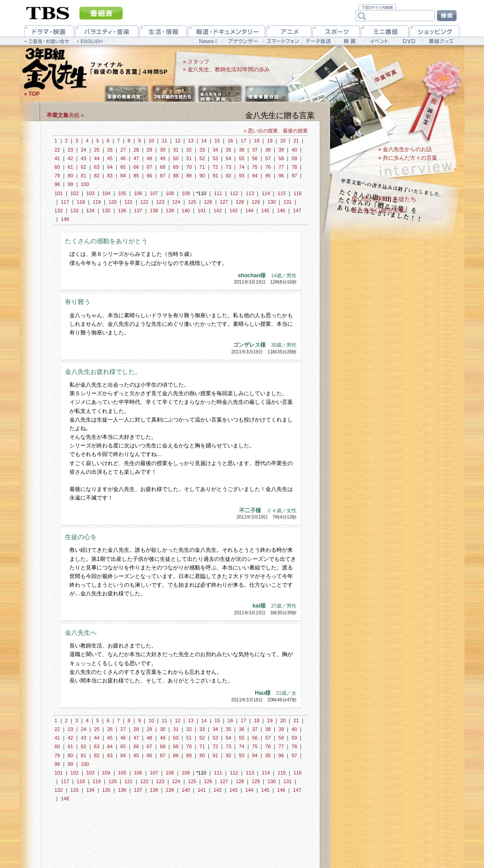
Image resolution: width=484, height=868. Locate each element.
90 (202, 176)
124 (176, 202)
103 (90, 193)
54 (228, 158)
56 (255, 158)
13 (191, 141)
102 (74, 193)
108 (170, 193)
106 (138, 193)
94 (255, 176)
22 (57, 150)
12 (178, 141)
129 (256, 202)
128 (240, 202)
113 (250, 193)
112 (234, 193)
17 (243, 141)
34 (215, 150)
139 (170, 211)
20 (283, 141)
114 (266, 193)
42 (70, 158)
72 (215, 167)
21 (296, 141)
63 (97, 167)
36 (242, 150)
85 (136, 176)
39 (281, 150)
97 (294, 176)
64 (110, 167)
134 (90, 211)
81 (84, 176)
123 (160, 202)
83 (110, 176)
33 (202, 150)
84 (123, 176)
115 (282, 193)
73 (228, 167)
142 (217, 211)
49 (163, 158)
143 (233, 211)
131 (287, 202)
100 (85, 184)
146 (281, 211)
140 (186, 211)
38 (268, 150)
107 (154, 193)
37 (255, 150)
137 (138, 211)
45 (110, 158)
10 (151, 141)
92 (228, 176)
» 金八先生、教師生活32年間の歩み (226, 69)
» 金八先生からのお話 (405, 149)
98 (57, 184)
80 (70, 176)
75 (255, 167)
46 (123, 158)
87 (163, 176)
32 (189, 150)
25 (97, 150)
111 (218, 193)
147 (297, 211)
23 (70, 150)
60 (57, 167)
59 (294, 158)
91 (215, 176)
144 (249, 211)
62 (84, 167)
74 (242, 167)
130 (272, 202)
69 (176, 167)
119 (97, 202)
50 (176, 158)
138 (154, 211)
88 (176, 176)
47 (136, 158)
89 (189, 176)
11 (164, 141)
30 (163, 150)
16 (230, 141)
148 (65, 219)
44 (97, 158)
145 (265, 211)
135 (106, 211)
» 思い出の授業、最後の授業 (276, 131)
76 (268, 167)
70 (189, 167)
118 (81, 202)
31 (176, 150)
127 (224, 202)
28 (136, 150)
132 (59, 211)
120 (113, 202)
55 (242, 158)
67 (149, 167)
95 (268, 176)
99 (70, 184)
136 (122, 211)
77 (281, 167)
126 (208, 202)
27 (123, 150)
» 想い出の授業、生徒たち (381, 199)
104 (106, 193)
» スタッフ (196, 62)
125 (192, 202)
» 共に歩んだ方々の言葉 (408, 158)
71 (202, 167)
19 (270, 141)
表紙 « (65, 115)
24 (84, 150)
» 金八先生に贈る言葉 (375, 210)
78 (294, 167)
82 (97, 176)
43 (84, 158)
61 (70, 167)
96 (281, 176)
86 (149, 176)
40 (294, 150)
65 (123, 167)
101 (59, 193)
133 (74, 211)
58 (281, 158)
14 (204, 141)
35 (228, 150)
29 (149, 150)
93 (242, 176)
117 (65, 202)
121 (128, 202)
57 (268, 158)
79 (57, 176)
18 (257, 141)
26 (110, 150)
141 (202, 211)
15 (217, 141)
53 (215, 158)
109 (186, 193)
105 (122, 193)
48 (149, 158)
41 (57, 158)
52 (202, 158)
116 (297, 193)
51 (189, 158)
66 (136, 167)
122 (144, 202)
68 (163, 167)
